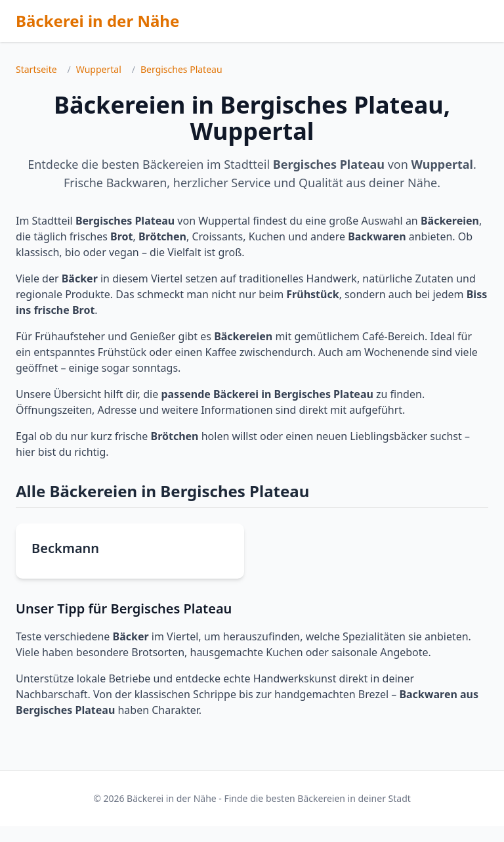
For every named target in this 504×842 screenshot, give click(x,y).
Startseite (36, 69)
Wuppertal (99, 69)
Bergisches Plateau (181, 69)
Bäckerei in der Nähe (97, 21)
